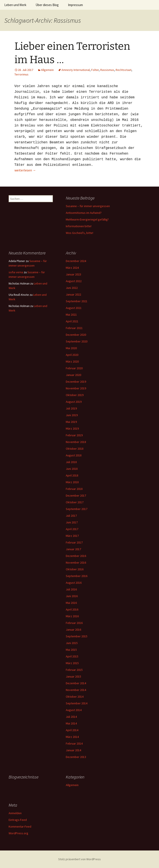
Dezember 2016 (76, 556)
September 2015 (77, 636)
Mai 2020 (71, 348)
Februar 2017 (74, 542)
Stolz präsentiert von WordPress (79, 859)
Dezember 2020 (76, 335)
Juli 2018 (71, 462)
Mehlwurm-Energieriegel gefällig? (87, 219)
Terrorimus (21, 74)
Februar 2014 (74, 743)
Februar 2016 (74, 623)
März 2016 (72, 616)
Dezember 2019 (76, 382)
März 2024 (72, 268)
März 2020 (72, 361)
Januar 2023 (73, 274)
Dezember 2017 (76, 496)
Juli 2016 (71, 589)
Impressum (75, 5)
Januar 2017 (73, 549)
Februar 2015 (74, 670)
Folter (95, 70)
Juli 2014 (71, 717)
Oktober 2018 (75, 449)
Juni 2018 (72, 469)
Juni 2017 (72, 522)
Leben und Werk (15, 5)
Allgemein (47, 70)
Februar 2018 (74, 489)
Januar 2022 (73, 294)
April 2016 (72, 609)
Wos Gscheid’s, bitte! (79, 233)
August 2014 (74, 710)
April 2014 (72, 730)
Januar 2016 (73, 630)
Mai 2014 (71, 723)
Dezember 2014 (76, 683)
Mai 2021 (71, 315)
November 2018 (76, 442)
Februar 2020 (74, 368)
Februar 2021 (74, 328)
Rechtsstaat (124, 70)
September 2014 (77, 703)
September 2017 (77, 509)
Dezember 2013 (76, 757)
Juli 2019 (71, 408)
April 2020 (72, 355)
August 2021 (74, 308)
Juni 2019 (72, 415)
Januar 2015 (73, 676)
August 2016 (74, 583)
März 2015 (72, 663)
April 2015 (72, 656)
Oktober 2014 (75, 697)
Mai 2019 (71, 422)
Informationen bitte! (79, 226)
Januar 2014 (73, 750)
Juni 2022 (72, 288)
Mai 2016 (71, 603)
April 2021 (72, 321)
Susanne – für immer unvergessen (88, 206)
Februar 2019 (74, 435)
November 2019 (76, 388)
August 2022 (74, 281)
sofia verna (16, 272)
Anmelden (15, 813)
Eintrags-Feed (18, 820)
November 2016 (76, 563)
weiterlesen (25, 170)
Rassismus (107, 70)
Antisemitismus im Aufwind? (84, 213)
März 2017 (72, 536)
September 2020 (77, 341)
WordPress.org (18, 833)
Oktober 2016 (75, 569)
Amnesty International (76, 70)
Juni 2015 (72, 643)
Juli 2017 (71, 516)
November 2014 (76, 690)
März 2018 (72, 482)
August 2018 (74, 455)
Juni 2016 (72, 596)
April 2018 (72, 475)
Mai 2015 (71, 650)
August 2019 (74, 402)
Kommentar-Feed (20, 826)
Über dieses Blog (47, 5)
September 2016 (77, 576)
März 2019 (72, 428)
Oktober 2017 (75, 502)
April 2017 (72, 529)
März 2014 (72, 737)
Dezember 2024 (76, 261)
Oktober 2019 (75, 395)
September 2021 (77, 301)
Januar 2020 (73, 375)
